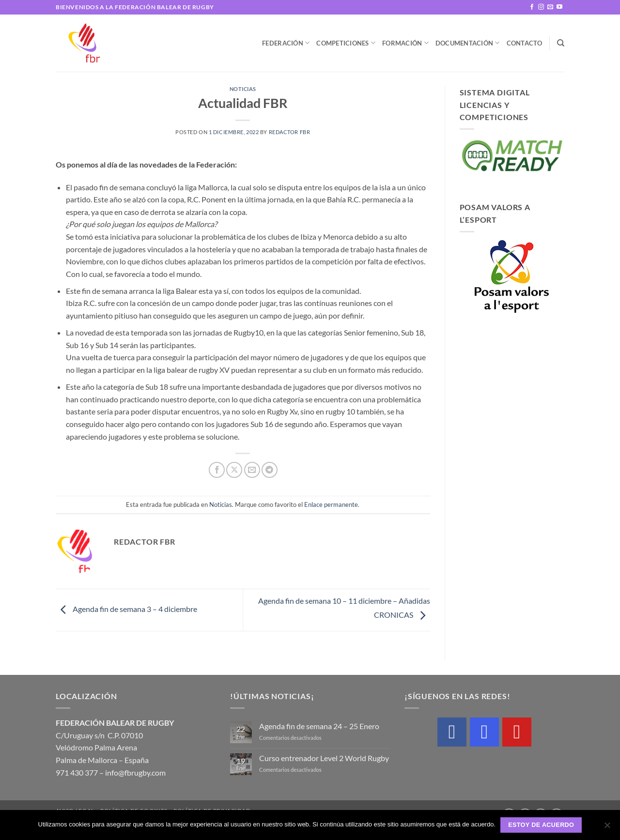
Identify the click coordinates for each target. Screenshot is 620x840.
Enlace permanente (331, 504)
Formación (405, 43)
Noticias (243, 89)
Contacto (525, 43)
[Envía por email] (252, 470)
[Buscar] (561, 43)
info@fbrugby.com (135, 772)
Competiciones (346, 43)
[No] (607, 828)
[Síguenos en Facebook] (532, 7)
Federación (286, 43)
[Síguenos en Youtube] (559, 7)
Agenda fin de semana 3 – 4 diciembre (126, 609)
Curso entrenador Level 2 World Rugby (324, 758)
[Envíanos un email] (550, 7)
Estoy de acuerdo (541, 825)
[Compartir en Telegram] (270, 470)
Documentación (468, 43)
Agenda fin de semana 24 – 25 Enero (319, 726)
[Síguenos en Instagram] (541, 7)
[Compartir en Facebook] (217, 470)
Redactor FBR (290, 132)
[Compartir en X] (234, 470)
